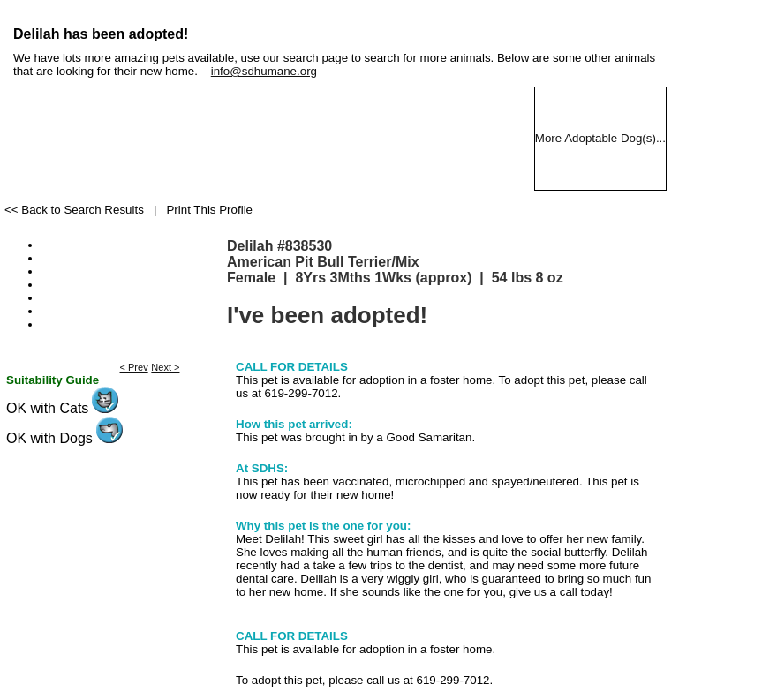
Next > (165, 367)
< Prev (134, 367)
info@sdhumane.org (264, 71)
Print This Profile (209, 210)
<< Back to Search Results (74, 210)
